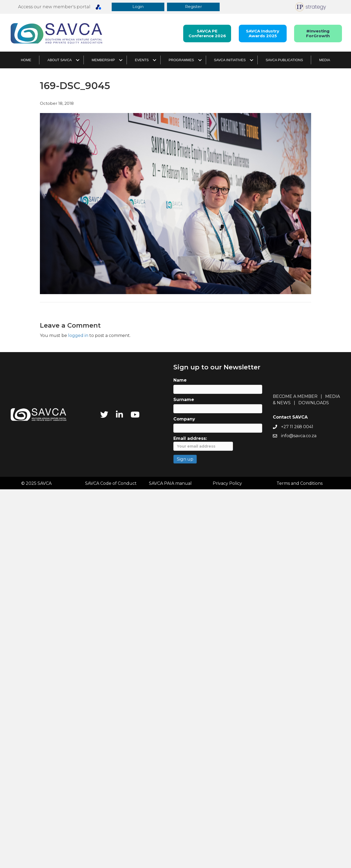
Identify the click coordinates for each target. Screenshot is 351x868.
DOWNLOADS (314, 403)
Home (26, 60)
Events (142, 60)
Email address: (203, 444)
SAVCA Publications (284, 60)
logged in (78, 336)
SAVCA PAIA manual (170, 484)
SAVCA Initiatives (230, 60)
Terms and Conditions (300, 484)
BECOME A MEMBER (295, 397)
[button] (138, 7)
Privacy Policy (227, 484)
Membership (103, 60)
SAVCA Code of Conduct (111, 484)
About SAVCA (59, 60)
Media (325, 60)
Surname (184, 400)
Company (184, 419)
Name (180, 380)
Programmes (181, 60)
